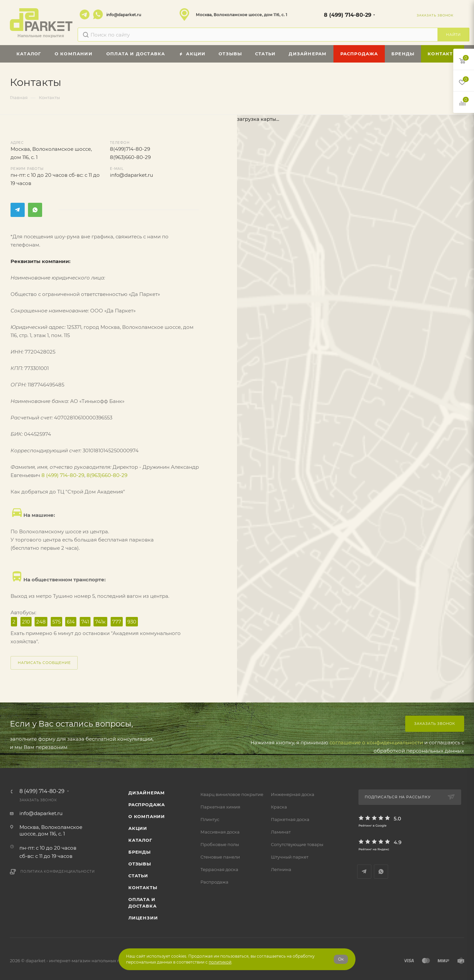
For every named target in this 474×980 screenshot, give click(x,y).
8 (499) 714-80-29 (348, 15)
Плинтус (210, 819)
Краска (279, 807)
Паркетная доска (290, 819)
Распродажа (214, 882)
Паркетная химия (220, 807)
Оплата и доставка (142, 903)
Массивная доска (220, 832)
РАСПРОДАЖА (147, 805)
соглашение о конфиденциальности (376, 742)
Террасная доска (219, 869)
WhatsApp (98, 14)
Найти (453, 35)
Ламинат (281, 832)
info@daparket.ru (124, 15)
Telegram (85, 14)
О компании (147, 816)
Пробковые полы (220, 844)
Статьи (138, 876)
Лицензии (143, 918)
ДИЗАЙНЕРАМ (147, 793)
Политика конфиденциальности (58, 872)
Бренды (140, 852)
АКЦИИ (138, 828)
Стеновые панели (220, 857)
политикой (220, 962)
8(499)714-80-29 (130, 149)
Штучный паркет (290, 857)
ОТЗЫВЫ (140, 864)
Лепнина (281, 869)
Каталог (140, 840)
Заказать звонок (435, 724)
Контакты (143, 887)
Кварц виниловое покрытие (232, 794)
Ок (341, 959)
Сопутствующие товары (297, 844)
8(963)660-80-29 (130, 157)
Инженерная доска (293, 794)
